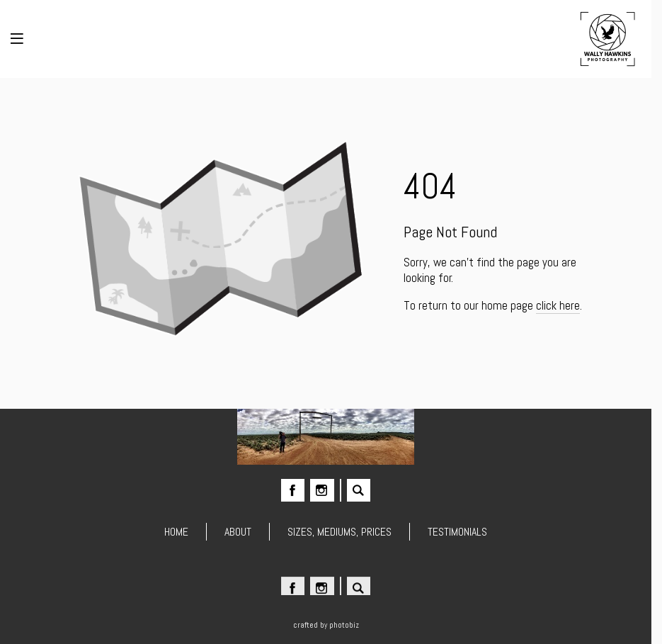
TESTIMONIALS (457, 532)
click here (558, 305)
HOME (176, 532)
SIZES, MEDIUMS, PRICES (339, 532)
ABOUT (238, 532)
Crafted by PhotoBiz (326, 625)
